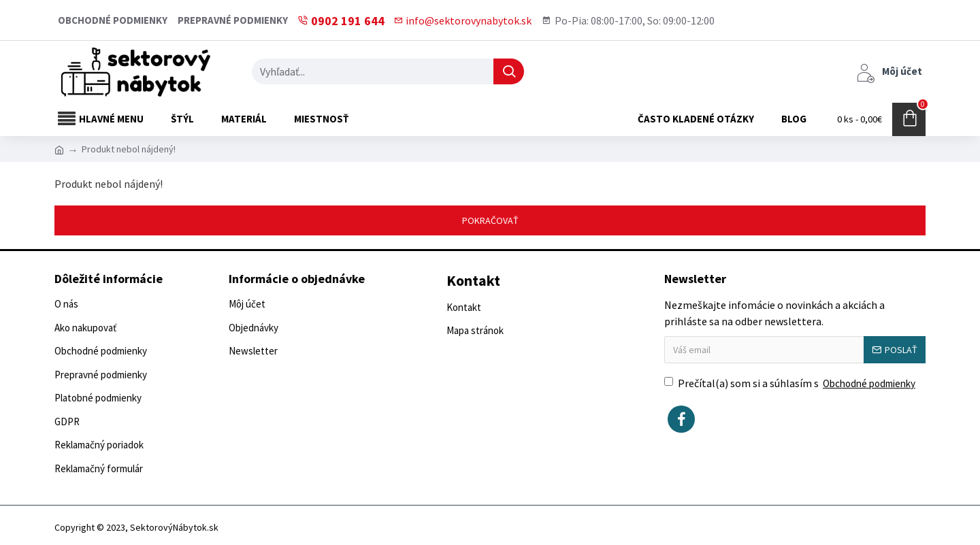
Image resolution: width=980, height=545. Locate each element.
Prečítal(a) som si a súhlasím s (791, 384)
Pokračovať (490, 220)
